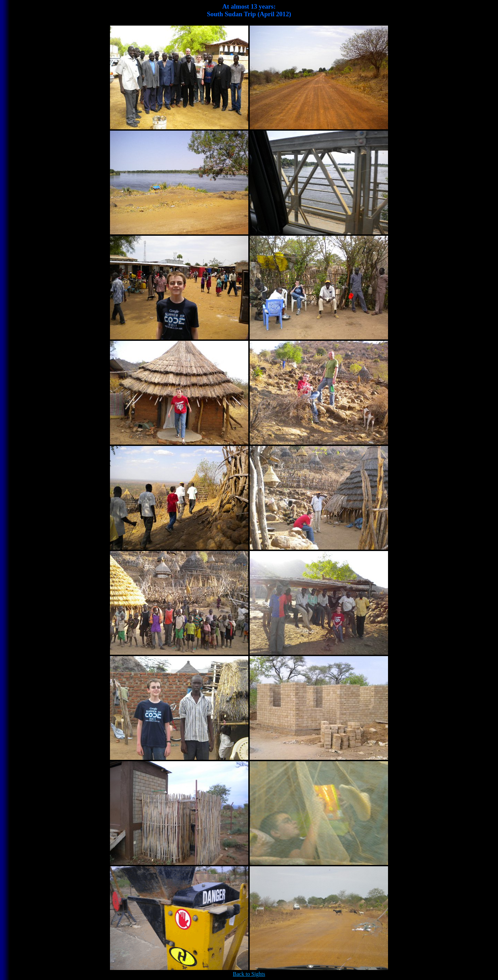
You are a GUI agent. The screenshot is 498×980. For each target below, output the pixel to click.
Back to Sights (249, 974)
